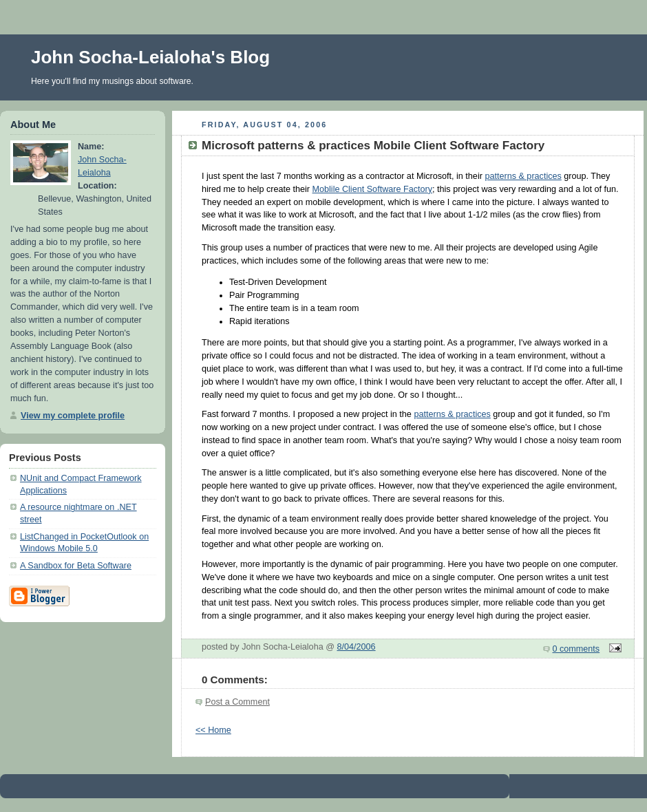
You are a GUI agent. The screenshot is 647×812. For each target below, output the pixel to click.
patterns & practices (523, 176)
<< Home (213, 730)
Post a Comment (237, 702)
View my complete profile (73, 416)
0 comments (576, 649)
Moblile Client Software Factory (373, 189)
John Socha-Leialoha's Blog (150, 57)
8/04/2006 (356, 647)
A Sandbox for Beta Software (76, 566)
